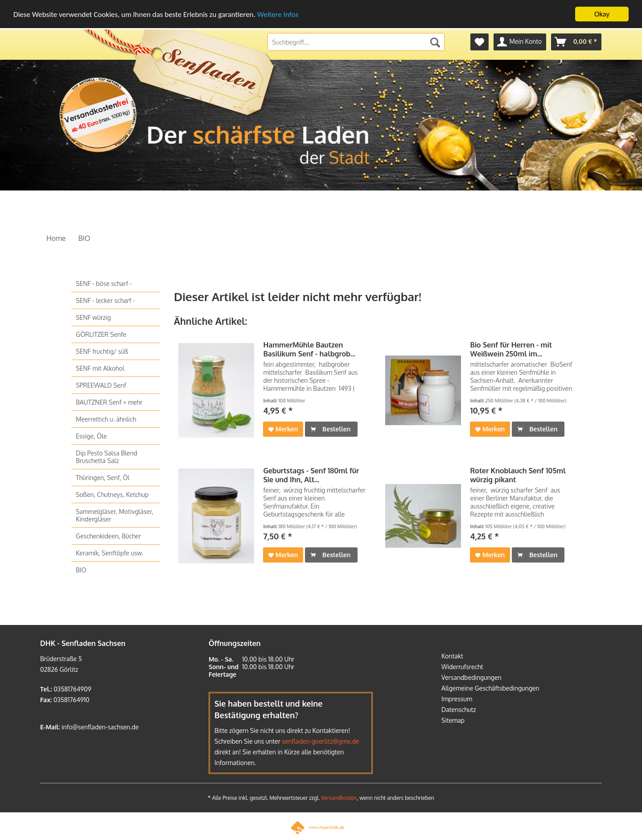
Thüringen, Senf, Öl (103, 478)
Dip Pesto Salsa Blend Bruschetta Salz (107, 457)
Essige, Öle (91, 436)
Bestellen (330, 427)
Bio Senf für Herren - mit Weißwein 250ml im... (511, 349)
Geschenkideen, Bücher (108, 536)
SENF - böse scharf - (104, 283)
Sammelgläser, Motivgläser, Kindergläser (115, 515)
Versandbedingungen (471, 677)
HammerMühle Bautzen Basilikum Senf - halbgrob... (309, 349)
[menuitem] (479, 42)
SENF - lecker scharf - (105, 300)
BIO (81, 570)
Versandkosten (339, 798)
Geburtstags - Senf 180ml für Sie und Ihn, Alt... (311, 475)
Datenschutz (459, 710)
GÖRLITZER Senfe (101, 334)
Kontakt (452, 656)
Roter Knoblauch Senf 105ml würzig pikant (518, 475)
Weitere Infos (278, 14)
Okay (602, 14)
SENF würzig (93, 317)
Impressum (457, 699)
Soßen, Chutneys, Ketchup (112, 494)
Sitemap (453, 720)
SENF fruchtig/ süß (102, 351)
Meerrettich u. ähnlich (106, 419)
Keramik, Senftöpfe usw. (109, 553)
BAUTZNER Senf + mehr (109, 402)
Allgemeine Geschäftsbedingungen (490, 688)
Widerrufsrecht (462, 667)
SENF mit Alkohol (100, 368)
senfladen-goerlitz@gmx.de (320, 741)
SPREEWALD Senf (101, 385)
